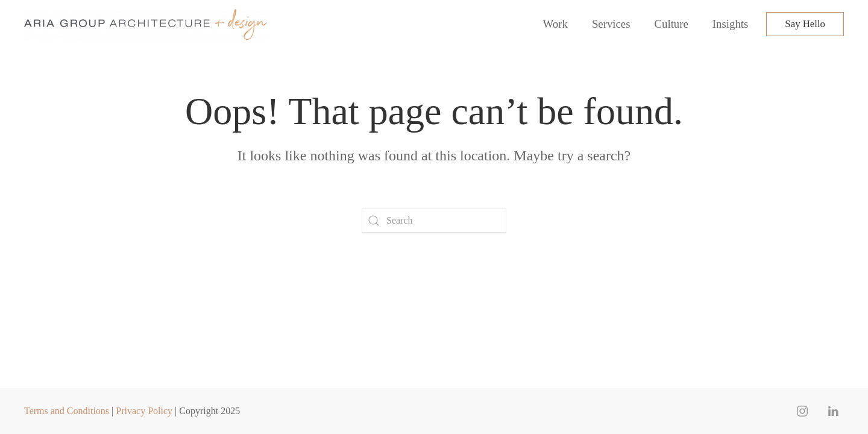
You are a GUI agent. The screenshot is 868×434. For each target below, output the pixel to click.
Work (555, 24)
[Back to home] (147, 24)
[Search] (434, 221)
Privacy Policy (144, 411)
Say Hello (805, 24)
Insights (730, 24)
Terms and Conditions (67, 411)
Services (611, 24)
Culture (671, 24)
